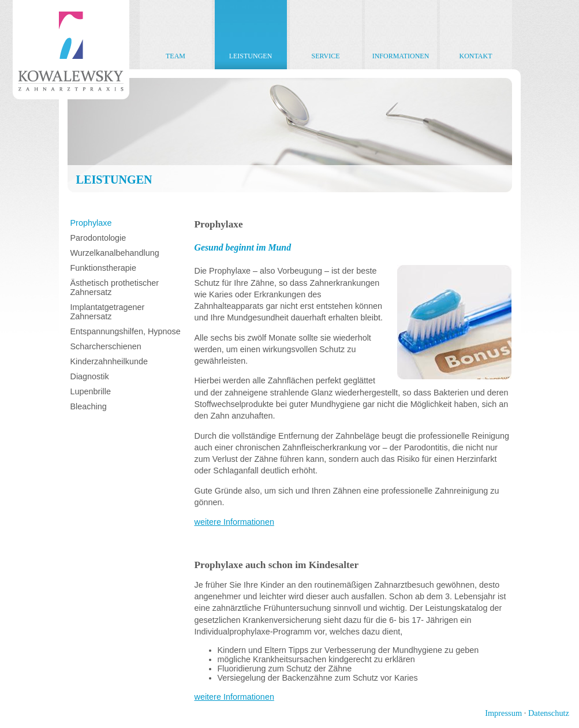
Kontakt (475, 56)
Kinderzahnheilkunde (109, 361)
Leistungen (251, 56)
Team (175, 56)
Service (325, 56)
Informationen (401, 56)
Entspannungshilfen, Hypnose (126, 331)
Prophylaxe (91, 223)
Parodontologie (98, 238)
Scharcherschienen (106, 346)
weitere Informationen (234, 522)
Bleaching (89, 406)
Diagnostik (90, 376)
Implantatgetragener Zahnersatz (108, 312)
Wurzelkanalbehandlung (115, 253)
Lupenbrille (91, 391)
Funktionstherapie (103, 268)
